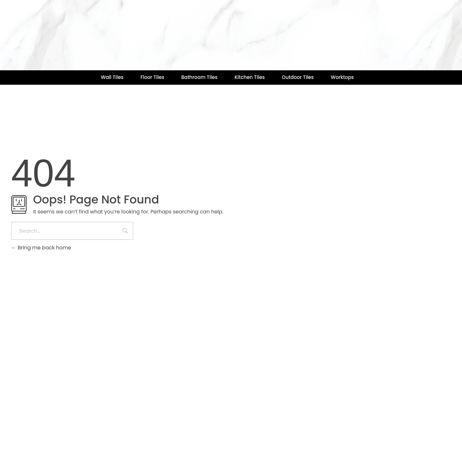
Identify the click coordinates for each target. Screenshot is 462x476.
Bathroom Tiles (202, 77)
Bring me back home (41, 248)
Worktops (345, 77)
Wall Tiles (115, 77)
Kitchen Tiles (252, 77)
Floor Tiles (155, 77)
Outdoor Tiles (300, 77)
